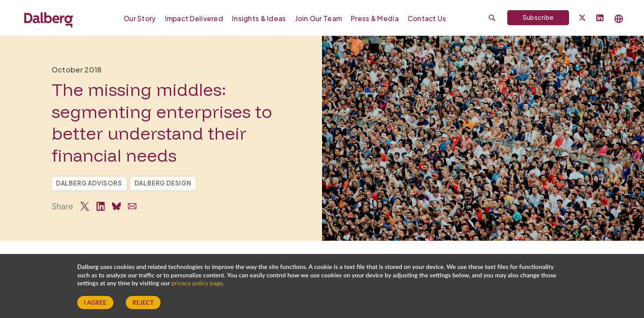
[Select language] (619, 19)
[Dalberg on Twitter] (582, 18)
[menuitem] (142, 18)
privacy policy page (197, 283)
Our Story (140, 18)
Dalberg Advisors (89, 183)
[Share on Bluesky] (116, 206)
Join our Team (319, 18)
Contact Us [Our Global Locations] (427, 18)
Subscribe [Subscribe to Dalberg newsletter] (538, 17)
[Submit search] (492, 18)
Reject (143, 302)
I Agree (95, 302)
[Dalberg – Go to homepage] (49, 19)
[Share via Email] (132, 206)
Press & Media (375, 18)
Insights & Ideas (259, 18)
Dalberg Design (163, 183)
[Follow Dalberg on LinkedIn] (600, 18)
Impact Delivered (194, 18)
